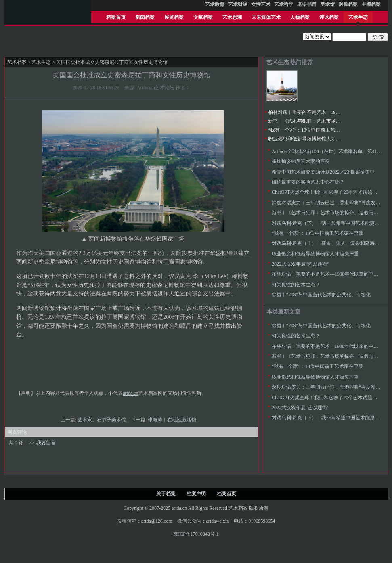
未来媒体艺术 (266, 17)
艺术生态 (358, 17)
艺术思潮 (232, 17)
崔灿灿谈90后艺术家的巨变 (301, 161)
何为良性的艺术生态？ (296, 285)
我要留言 (46, 443)
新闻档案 (145, 17)
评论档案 (329, 17)
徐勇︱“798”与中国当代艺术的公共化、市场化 (321, 295)
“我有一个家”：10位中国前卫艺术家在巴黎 (314, 130)
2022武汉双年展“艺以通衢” (301, 264)
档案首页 (116, 17)
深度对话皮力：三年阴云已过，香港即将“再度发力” (327, 203)
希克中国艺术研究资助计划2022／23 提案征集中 (323, 172)
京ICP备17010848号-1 (196, 534)
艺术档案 (17, 62)
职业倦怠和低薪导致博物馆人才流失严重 (312, 139)
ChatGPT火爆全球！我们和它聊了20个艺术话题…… (327, 192)
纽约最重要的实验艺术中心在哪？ (308, 182)
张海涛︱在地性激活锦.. (174, 420)
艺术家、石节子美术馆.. (104, 420)
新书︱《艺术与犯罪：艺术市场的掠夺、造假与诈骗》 (326, 121)
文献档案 (203, 17)
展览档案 (174, 17)
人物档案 (300, 17)
